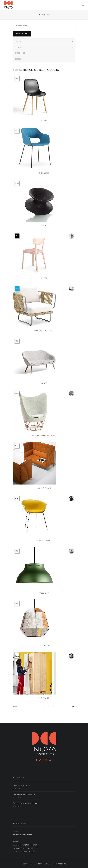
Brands (18, 41)
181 (54, 706)
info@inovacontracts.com (23, 835)
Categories (20, 53)
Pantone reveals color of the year (25, 803)
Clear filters (22, 34)
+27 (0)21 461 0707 (29, 845)
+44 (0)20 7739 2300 (27, 852)
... (49, 706)
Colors (18, 59)
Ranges (18, 47)
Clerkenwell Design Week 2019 (25, 794)
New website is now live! (22, 786)
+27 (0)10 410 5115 (32, 848)
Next (73, 706)
